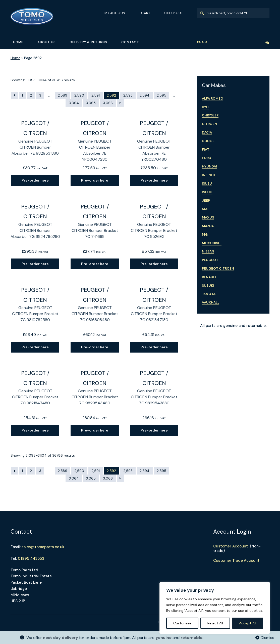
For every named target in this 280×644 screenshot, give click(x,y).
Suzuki (208, 286)
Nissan (208, 251)
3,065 (91, 103)
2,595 (161, 95)
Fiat (206, 149)
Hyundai (209, 166)
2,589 (63, 95)
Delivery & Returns (89, 42)
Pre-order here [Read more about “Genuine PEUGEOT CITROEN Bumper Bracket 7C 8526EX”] (154, 264)
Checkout (174, 13)
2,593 (128, 95)
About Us (47, 42)
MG (205, 234)
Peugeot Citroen (218, 268)
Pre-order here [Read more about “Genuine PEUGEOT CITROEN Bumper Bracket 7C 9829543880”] (154, 430)
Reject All (215, 623)
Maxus (208, 217)
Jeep (206, 201)
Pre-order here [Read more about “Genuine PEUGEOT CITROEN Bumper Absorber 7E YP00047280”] (95, 180)
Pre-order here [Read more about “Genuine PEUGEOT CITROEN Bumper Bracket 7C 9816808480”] (95, 347)
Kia (205, 209)
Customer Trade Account (236, 561)
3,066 (108, 103)
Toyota (209, 294)
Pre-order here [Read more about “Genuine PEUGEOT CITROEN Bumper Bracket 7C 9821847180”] (154, 347)
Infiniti (209, 175)
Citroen (209, 124)
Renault (209, 277)
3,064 (74, 103)
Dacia (207, 132)
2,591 (96, 95)
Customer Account (231, 546)
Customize (182, 623)
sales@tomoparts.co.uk (43, 547)
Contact (130, 42)
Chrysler (210, 115)
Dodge (208, 141)
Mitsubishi (212, 243)
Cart (146, 13)
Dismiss (267, 638)
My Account (116, 13)
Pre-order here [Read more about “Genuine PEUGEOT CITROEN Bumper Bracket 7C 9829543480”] (95, 430)
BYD (205, 107)
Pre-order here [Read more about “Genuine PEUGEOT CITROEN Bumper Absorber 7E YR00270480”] (154, 180)
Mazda (208, 226)
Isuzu (207, 183)
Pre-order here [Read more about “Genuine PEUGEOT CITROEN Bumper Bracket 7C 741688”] (95, 264)
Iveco (207, 192)
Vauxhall (211, 302)
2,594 (145, 95)
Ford (207, 158)
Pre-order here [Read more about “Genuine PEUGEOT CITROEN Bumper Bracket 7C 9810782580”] (35, 347)
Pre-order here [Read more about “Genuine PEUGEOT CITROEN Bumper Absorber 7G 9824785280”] (35, 264)
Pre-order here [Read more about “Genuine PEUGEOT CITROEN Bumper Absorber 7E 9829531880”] (35, 180)
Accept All (248, 623)
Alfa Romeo (213, 98)
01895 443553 (31, 559)
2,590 (79, 95)
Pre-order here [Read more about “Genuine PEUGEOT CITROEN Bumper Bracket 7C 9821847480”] (35, 430)
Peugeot (210, 260)
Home (18, 42)
